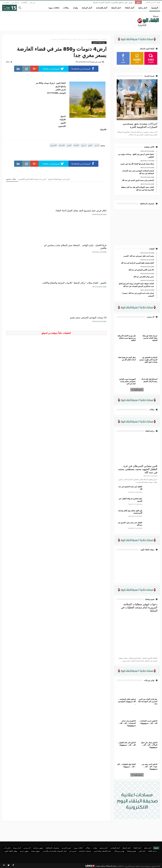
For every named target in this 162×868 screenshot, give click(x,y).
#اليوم (69, 145)
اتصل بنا (6, 2)
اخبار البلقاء (137, 848)
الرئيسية (104, 39)
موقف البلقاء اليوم (11, 851)
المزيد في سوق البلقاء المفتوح (59, 179)
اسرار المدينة (66, 848)
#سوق (84, 145)
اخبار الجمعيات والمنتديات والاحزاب (55, 851)
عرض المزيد (137, 390)
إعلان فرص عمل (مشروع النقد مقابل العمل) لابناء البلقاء (93, 212)
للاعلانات (24, 2)
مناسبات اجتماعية (85, 851)
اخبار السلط (127, 848)
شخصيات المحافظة (52, 848)
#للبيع (90, 145)
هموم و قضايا (132, 851)
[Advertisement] (137, 227)
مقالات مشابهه (11, 179)
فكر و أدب (7, 848)
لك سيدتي (27, 848)
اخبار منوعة (17, 848)
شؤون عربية (24, 851)
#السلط (62, 145)
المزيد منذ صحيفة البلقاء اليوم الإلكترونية (32, 179)
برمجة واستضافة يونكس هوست (101, 866)
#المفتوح (54, 145)
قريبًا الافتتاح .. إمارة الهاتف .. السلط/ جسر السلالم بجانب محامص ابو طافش (59, 213)
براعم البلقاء (152, 851)
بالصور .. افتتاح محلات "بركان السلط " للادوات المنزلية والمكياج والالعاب (23, 213)
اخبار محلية (148, 848)
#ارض (97, 145)
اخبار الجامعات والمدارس (103, 851)
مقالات (88, 848)
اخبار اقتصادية (115, 848)
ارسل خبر (15, 2)
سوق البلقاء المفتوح (93, 39)
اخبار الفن (142, 851)
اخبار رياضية (104, 848)
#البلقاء (76, 145)
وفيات (95, 848)
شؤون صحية (35, 851)
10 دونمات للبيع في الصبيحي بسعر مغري (91, 252)
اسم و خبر (73, 851)
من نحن (32, 2)
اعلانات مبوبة (78, 848)
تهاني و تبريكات (119, 851)
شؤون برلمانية (38, 848)
